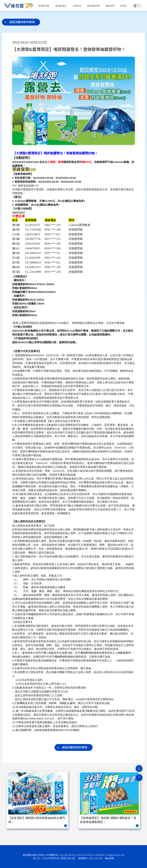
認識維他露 (44, 6)
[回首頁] (139, 769)
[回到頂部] (139, 778)
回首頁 (123, 6)
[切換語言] (137, 6)
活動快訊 (77, 6)
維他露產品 (61, 6)
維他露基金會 (94, 6)
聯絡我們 (110, 6)
